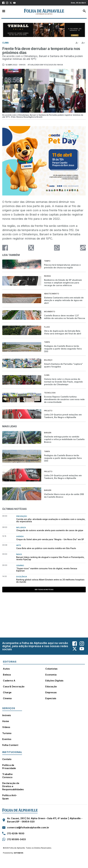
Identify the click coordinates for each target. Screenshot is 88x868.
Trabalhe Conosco (7, 776)
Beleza (7, 675)
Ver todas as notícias (44, 590)
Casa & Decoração (14, 686)
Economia (51, 675)
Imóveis (7, 715)
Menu (4, 11)
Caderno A (9, 681)
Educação (51, 686)
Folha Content (10, 745)
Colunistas (51, 669)
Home (6, 721)
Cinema (7, 698)
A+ (83, 43)
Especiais (51, 698)
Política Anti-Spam (10, 797)
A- (77, 43)
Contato (7, 759)
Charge (7, 692)
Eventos (7, 739)
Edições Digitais (54, 681)
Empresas (51, 692)
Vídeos (6, 727)
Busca (84, 11)
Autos (6, 669)
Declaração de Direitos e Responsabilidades (13, 786)
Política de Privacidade (9, 767)
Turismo (7, 733)
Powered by (13, 853)
